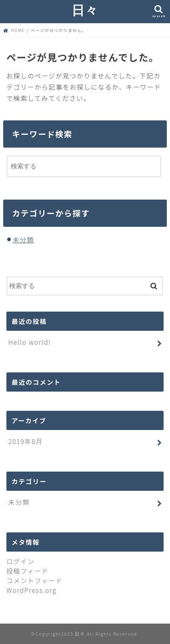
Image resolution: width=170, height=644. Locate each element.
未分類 (23, 240)
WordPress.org (31, 590)
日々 (85, 10)
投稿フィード (27, 571)
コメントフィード (34, 580)
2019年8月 (26, 441)
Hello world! (30, 342)
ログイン (20, 561)
